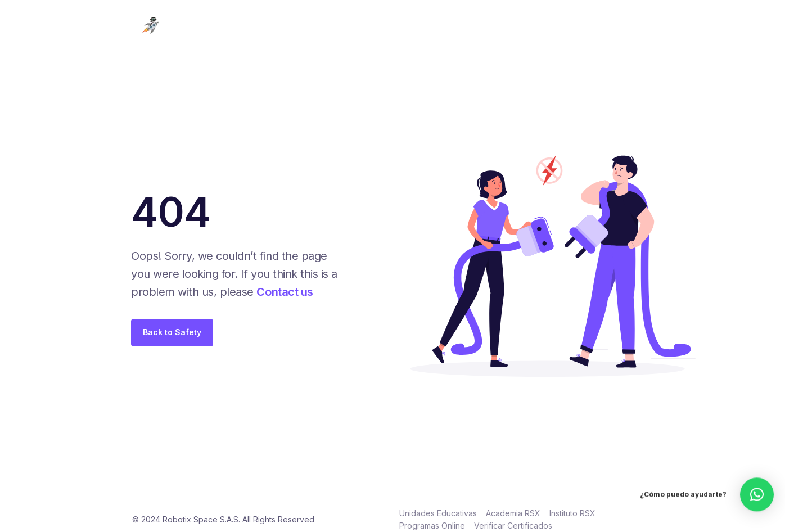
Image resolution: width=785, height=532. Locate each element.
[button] (757, 485)
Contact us (285, 292)
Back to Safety (172, 332)
